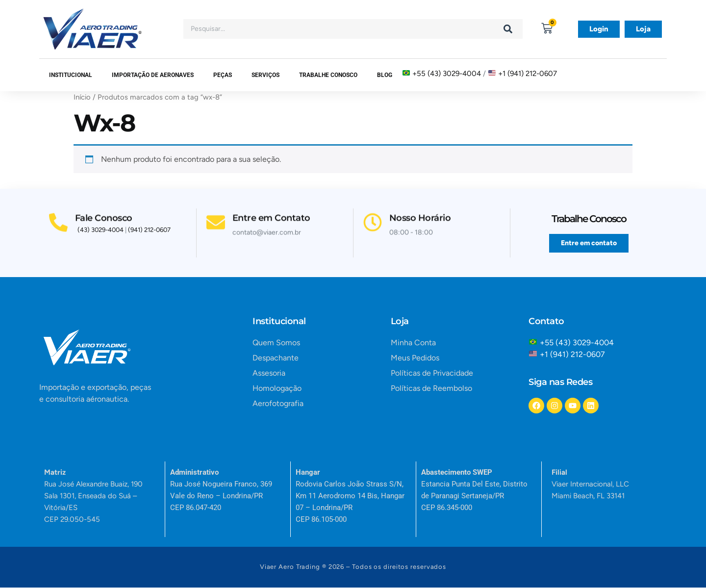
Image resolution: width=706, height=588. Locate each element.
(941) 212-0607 (149, 231)
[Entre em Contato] (216, 221)
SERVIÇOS (265, 75)
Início (82, 97)
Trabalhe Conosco (328, 75)
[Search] (508, 29)
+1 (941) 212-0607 (528, 74)
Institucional (71, 75)
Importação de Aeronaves (153, 75)
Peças (223, 75)
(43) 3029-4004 (101, 231)
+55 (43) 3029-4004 (447, 74)
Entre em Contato (272, 216)
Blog (385, 75)
